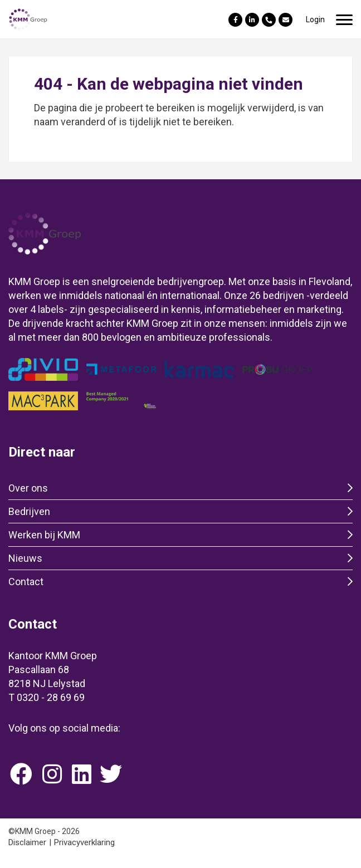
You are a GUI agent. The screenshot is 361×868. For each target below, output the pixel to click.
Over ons (28, 488)
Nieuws (25, 558)
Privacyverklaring (84, 842)
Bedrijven (29, 511)
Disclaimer (27, 842)
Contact (26, 582)
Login (315, 19)
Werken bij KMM (44, 535)
